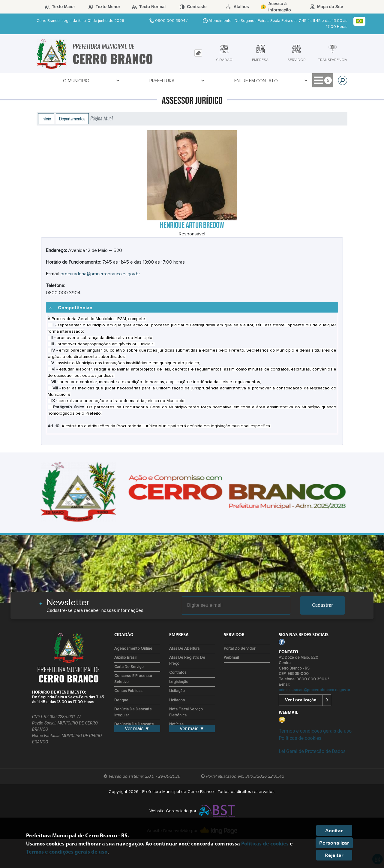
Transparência (256, 81)
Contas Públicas (128, 691)
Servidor (216, 81)
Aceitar (334, 830)
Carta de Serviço (129, 667)
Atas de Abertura (184, 649)
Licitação (177, 691)
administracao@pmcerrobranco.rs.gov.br (314, 690)
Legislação (179, 682)
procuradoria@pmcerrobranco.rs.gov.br (100, 274)
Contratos (178, 673)
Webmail (231, 658)
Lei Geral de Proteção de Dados (312, 751)
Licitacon (177, 700)
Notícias (176, 724)
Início (46, 119)
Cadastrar (322, 605)
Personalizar (334, 843)
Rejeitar (334, 855)
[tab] (198, 53)
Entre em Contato (140, 81)
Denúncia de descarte (134, 724)
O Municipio (56, 81)
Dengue (121, 700)
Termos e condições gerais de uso (315, 731)
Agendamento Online (133, 649)
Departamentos (72, 119)
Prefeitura (93, 81)
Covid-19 (183, 81)
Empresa (295, 81)
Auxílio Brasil (125, 658)
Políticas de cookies (300, 738)
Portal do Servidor (240, 649)
